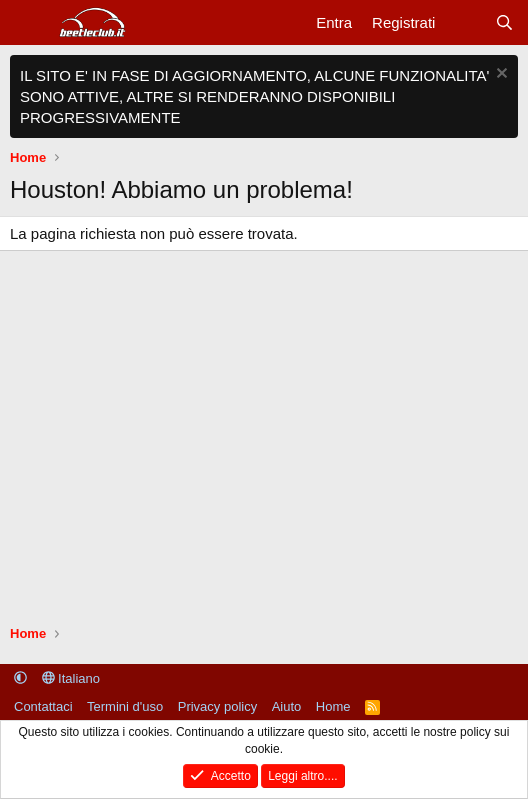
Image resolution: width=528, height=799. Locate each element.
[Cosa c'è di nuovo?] (464, 22)
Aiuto (287, 706)
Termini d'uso (125, 706)
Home (333, 706)
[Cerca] (504, 22)
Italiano (71, 678)
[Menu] (27, 23)
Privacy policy (217, 706)
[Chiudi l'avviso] (499, 75)
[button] (20, 678)
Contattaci (43, 706)
